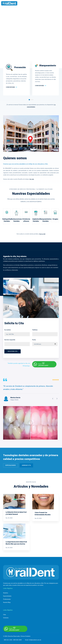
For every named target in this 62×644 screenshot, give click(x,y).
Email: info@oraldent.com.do (33, 640)
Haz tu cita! (42, 234)
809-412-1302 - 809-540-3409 (13, 640)
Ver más (32, 179)
